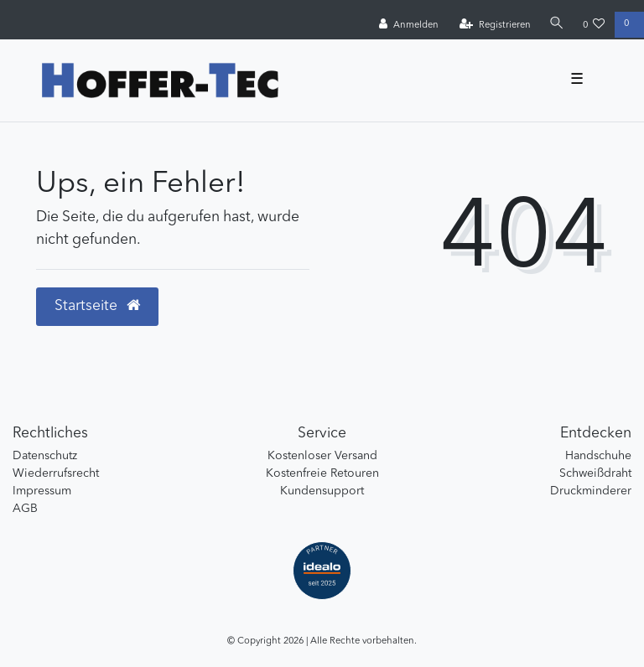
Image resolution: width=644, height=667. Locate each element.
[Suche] (557, 25)
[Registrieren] (495, 26)
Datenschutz (45, 456)
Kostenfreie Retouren (322, 473)
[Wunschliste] (594, 26)
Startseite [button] (97, 306)
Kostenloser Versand (322, 456)
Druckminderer (591, 491)
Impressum (42, 491)
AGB (25, 509)
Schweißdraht (595, 473)
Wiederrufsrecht (56, 473)
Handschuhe (598, 456)
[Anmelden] (409, 26)
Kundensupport (322, 491)
